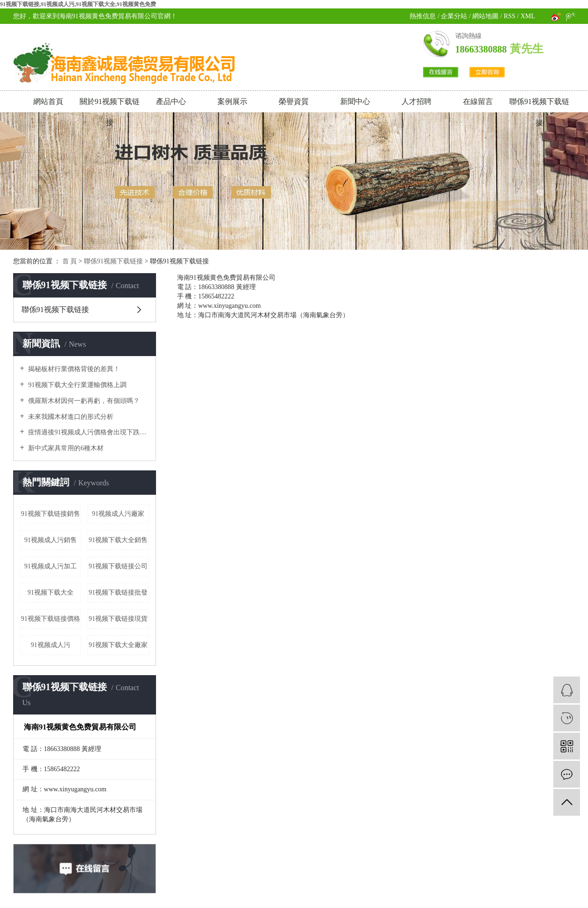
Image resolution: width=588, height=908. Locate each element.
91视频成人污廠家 (118, 514)
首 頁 (70, 261)
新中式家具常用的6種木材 (65, 448)
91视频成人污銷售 (51, 540)
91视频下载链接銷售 (51, 514)
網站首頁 (48, 101)
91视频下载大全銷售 (118, 540)
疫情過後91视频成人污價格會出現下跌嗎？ (88, 432)
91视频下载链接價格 (51, 619)
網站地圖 (486, 16)
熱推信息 (423, 16)
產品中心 (171, 101)
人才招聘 (417, 101)
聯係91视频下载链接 (539, 105)
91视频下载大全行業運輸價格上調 (77, 385)
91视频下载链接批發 (118, 592)
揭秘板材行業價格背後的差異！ (74, 369)
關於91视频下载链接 (110, 105)
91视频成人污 (51, 645)
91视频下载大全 (51, 592)
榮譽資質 (294, 101)
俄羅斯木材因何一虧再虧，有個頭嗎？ (83, 401)
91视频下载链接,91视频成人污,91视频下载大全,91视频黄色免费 (78, 4)
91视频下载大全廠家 (118, 645)
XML (528, 16)
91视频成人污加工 (51, 566)
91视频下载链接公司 (118, 566)
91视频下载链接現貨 (118, 619)
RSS (510, 16)
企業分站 (454, 16)
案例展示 (232, 101)
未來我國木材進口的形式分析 (70, 417)
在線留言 (478, 101)
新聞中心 (355, 101)
